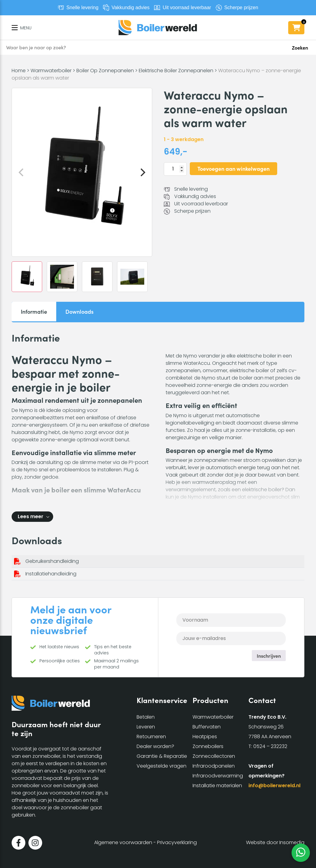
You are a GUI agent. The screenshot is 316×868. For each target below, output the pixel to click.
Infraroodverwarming (218, 776)
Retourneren (151, 737)
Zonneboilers (208, 746)
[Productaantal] (175, 169)
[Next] (142, 172)
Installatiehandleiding (51, 574)
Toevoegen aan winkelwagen (233, 168)
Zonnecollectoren (214, 756)
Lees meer (31, 516)
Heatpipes (205, 737)
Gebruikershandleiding (52, 561)
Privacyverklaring (177, 842)
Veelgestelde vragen (162, 766)
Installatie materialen (217, 786)
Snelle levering (82, 7)
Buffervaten (207, 727)
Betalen (146, 717)
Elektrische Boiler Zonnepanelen (176, 71)
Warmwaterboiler (51, 71)
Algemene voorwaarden (123, 842)
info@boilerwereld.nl (274, 786)
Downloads (79, 311)
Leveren (146, 727)
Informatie (34, 311)
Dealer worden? (155, 746)
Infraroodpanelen (214, 766)
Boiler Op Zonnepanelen (105, 71)
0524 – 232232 (270, 746)
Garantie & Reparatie (162, 756)
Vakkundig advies (130, 7)
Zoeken (300, 47)
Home (19, 71)
